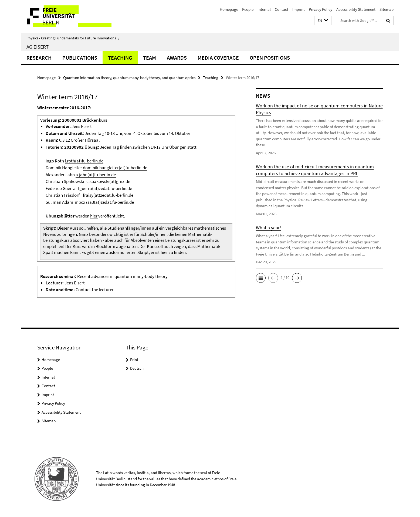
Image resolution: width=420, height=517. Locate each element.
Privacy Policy (321, 9)
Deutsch (137, 368)
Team (150, 58)
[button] (323, 21)
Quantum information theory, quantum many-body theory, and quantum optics (129, 78)
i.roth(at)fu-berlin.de (84, 161)
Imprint (299, 9)
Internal (264, 9)
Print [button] (134, 360)
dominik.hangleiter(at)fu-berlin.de (115, 168)
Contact (282, 9)
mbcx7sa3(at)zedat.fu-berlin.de (104, 202)
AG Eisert (38, 47)
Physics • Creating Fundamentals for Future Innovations (73, 38)
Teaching (120, 58)
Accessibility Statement (356, 9)
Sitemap (387, 9)
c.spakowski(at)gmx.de (108, 181)
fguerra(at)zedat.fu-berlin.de (105, 188)
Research (39, 58)
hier (94, 216)
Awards (177, 58)
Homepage (229, 9)
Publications (80, 58)
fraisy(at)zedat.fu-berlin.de (108, 195)
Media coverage (218, 58)
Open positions (270, 58)
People (248, 9)
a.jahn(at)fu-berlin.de (96, 175)
